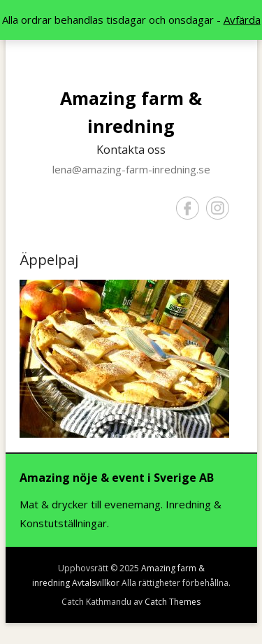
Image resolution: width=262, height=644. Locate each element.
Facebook (188, 208)
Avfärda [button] (242, 20)
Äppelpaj (49, 260)
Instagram (218, 208)
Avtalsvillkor (96, 583)
